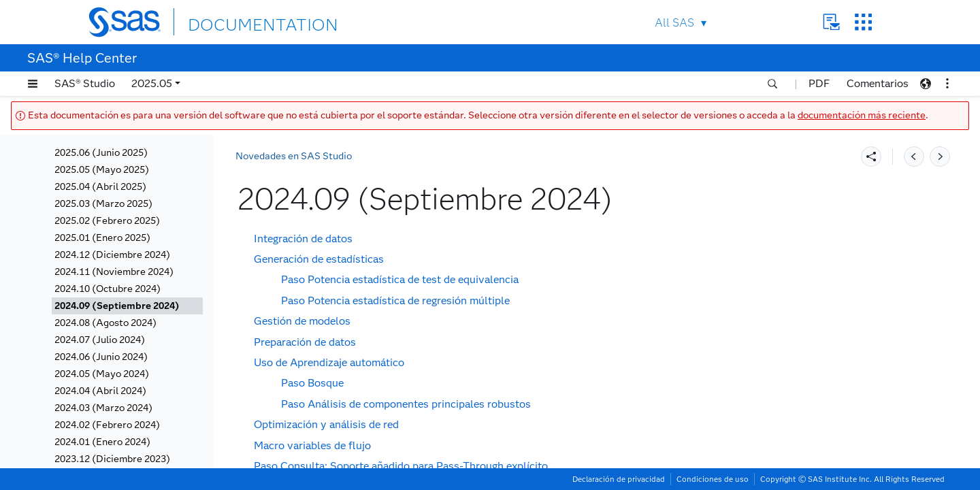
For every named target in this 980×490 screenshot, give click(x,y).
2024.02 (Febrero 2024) (107, 425)
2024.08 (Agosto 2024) (105, 323)
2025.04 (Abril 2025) (100, 187)
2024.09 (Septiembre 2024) (117, 306)
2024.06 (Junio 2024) (101, 357)
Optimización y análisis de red (326, 424)
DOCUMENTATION (238, 21)
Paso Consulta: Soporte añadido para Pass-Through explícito (401, 466)
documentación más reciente (862, 115)
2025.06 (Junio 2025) (101, 153)
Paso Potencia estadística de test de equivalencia (400, 279)
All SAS (674, 23)
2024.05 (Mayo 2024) (102, 374)
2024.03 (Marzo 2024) (103, 408)
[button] (33, 84)
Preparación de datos (305, 342)
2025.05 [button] (152, 83)
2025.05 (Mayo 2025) (102, 170)
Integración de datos (303, 239)
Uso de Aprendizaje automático (329, 362)
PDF (819, 83)
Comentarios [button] (878, 83)
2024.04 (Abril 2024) (100, 391)
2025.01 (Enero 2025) (102, 238)
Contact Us (831, 22)
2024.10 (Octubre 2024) (108, 289)
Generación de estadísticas (319, 259)
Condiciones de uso (713, 479)
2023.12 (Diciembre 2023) (112, 459)
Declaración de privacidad (619, 479)
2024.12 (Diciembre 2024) (112, 255)
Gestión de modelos (302, 321)
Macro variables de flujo (312, 445)
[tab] (127, 306)
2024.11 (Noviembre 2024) (114, 272)
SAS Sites (863, 22)
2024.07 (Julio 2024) (100, 340)
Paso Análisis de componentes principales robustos (406, 404)
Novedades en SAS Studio (294, 156)
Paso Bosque (312, 383)
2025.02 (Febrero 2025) (107, 221)
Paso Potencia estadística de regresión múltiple (395, 300)
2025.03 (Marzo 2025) (103, 204)
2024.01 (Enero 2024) (102, 442)
